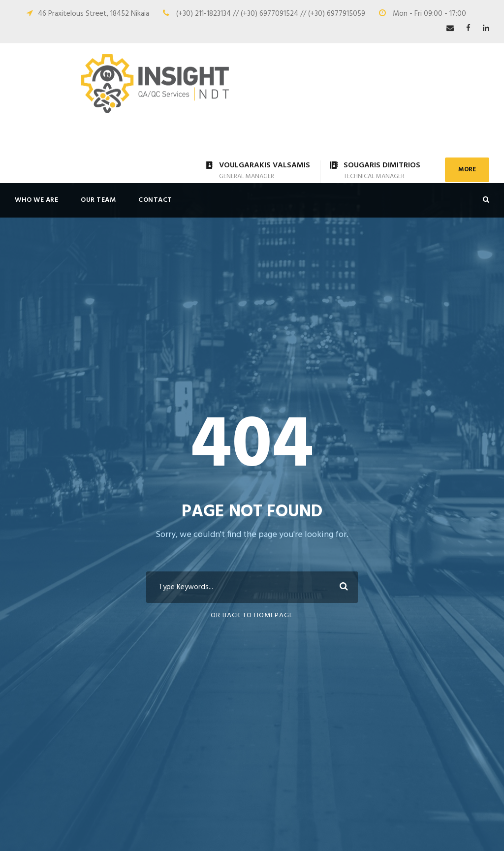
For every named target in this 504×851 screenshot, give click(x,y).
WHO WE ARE (36, 200)
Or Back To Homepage (252, 615)
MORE (467, 170)
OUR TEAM (98, 200)
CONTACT (155, 200)
